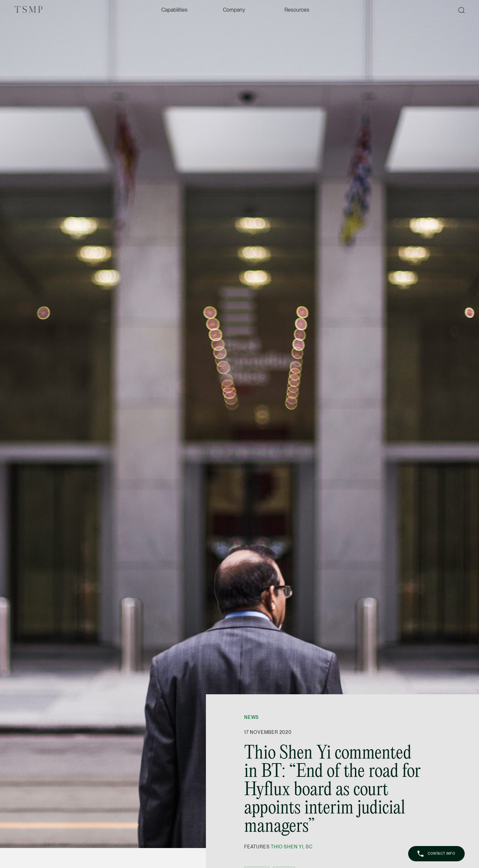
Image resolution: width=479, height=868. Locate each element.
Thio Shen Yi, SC (292, 847)
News (251, 717)
